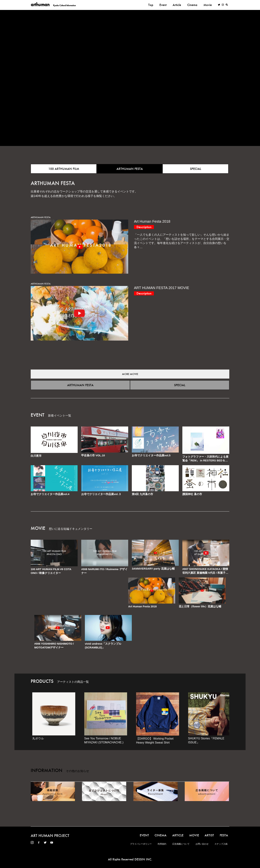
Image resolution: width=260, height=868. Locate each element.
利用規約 (162, 844)
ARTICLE (178, 835)
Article (177, 5)
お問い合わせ (202, 844)
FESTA (224, 835)
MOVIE (194, 835)
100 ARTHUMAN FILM (64, 169)
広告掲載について (181, 844)
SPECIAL (196, 169)
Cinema (192, 5)
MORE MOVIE (130, 374)
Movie (208, 5)
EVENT (144, 835)
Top (151, 5)
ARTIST (209, 835)
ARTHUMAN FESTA (130, 169)
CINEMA (161, 835)
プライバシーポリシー (141, 844)
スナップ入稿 (221, 844)
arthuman (53, 5)
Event (163, 5)
